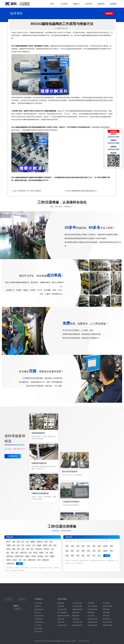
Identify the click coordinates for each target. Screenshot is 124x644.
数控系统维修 (38, 603)
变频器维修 (38, 606)
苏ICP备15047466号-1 (84, 641)
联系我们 (113, 4)
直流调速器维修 (39, 616)
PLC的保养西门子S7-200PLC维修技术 (29, 191)
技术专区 (89, 4)
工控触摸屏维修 (39, 622)
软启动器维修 (38, 628)
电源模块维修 (38, 632)
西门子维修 (38, 625)
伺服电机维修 (38, 619)
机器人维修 (38, 612)
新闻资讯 (101, 4)
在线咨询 (18, 609)
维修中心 (77, 4)
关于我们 (64, 4)
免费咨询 (13, 456)
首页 (52, 4)
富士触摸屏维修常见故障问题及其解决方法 (83, 191)
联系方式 (22, 599)
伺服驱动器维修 (39, 609)
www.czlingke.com (67, 641)
